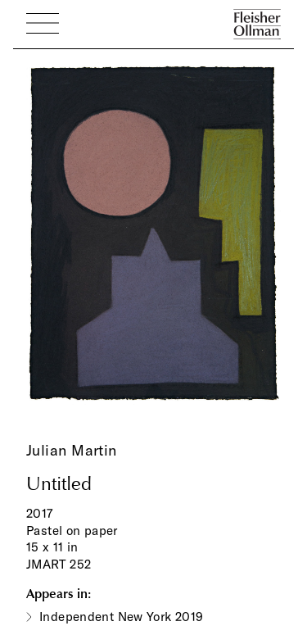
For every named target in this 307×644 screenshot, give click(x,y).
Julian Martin (72, 450)
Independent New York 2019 (122, 617)
